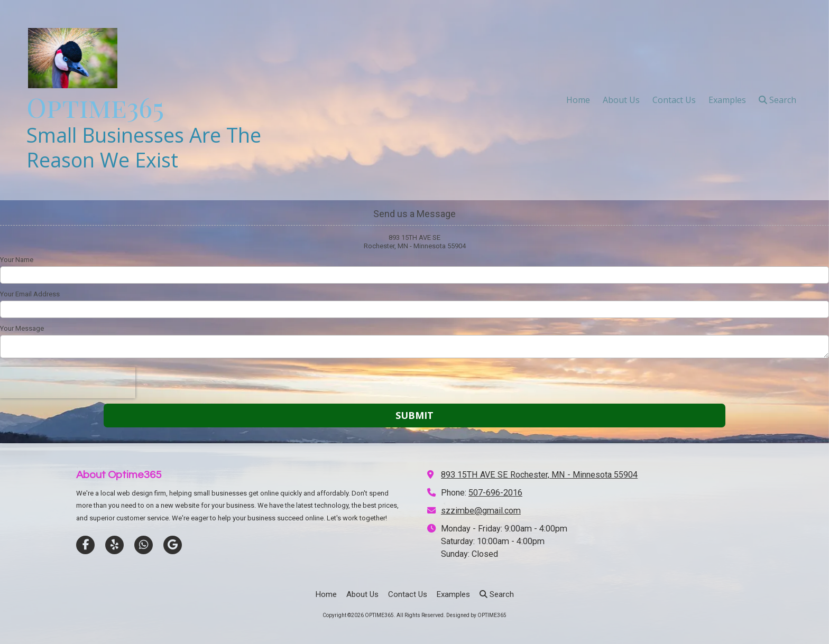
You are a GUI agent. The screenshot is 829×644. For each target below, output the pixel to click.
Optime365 (95, 107)
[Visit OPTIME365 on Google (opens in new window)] (173, 545)
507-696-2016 (495, 493)
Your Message (22, 328)
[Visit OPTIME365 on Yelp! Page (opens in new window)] (114, 545)
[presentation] (68, 382)
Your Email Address (30, 294)
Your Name (17, 260)
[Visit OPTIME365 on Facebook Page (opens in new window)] (85, 545)
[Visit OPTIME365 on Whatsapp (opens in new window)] (144, 545)
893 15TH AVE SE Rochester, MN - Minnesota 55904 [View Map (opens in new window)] (539, 475)
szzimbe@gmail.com (481, 511)
